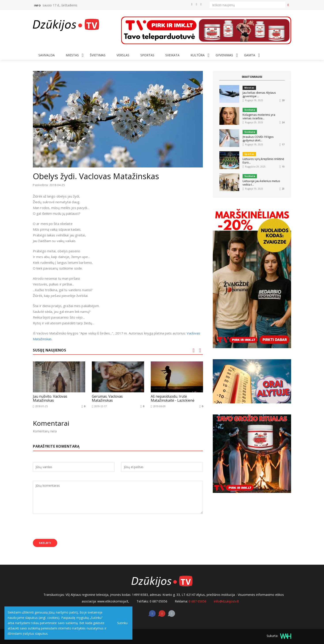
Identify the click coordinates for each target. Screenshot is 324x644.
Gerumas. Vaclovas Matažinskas (107, 398)
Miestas (72, 55)
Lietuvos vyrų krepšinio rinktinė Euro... (263, 161)
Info (37, 5)
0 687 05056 (198, 601)
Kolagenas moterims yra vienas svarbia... (259, 116)
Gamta (250, 55)
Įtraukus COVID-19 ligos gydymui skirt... (258, 139)
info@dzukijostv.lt (226, 601)
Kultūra (198, 55)
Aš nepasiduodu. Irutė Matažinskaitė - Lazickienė (173, 398)
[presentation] (66, 527)
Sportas (147, 55)
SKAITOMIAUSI (252, 77)
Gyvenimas (224, 55)
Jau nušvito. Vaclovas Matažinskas (50, 398)
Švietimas (98, 55)
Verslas (123, 55)
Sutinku (122, 623)
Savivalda (47, 55)
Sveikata (172, 55)
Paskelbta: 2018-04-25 (49, 185)
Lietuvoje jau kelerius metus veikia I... (261, 183)
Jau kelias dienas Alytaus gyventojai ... (259, 94)
